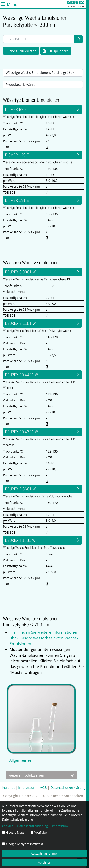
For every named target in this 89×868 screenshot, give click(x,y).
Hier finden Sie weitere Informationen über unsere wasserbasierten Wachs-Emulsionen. (44, 638)
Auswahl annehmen (45, 853)
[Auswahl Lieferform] (43, 73)
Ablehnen (44, 862)
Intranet (8, 787)
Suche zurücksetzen (21, 51)
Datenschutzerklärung (68, 787)
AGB (43, 787)
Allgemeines (20, 760)
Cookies (8, 826)
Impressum (27, 787)
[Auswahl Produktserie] (43, 85)
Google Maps (15, 832)
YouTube (41, 832)
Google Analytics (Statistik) (24, 844)
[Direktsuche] (39, 39)
